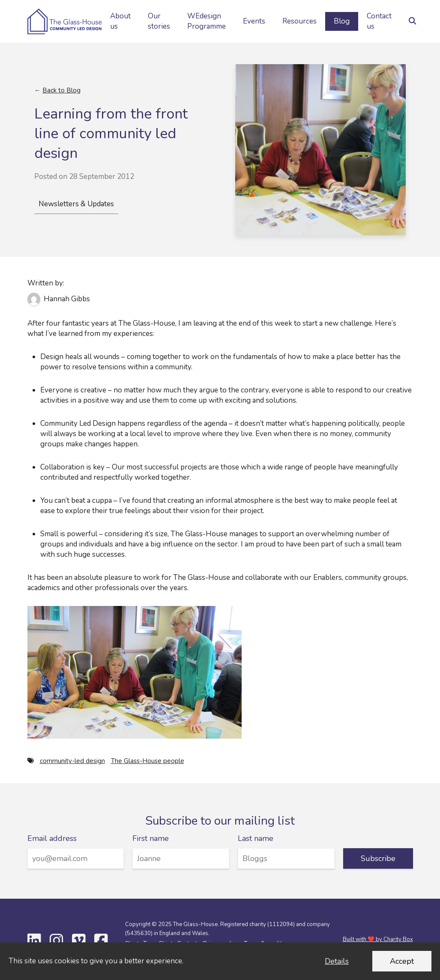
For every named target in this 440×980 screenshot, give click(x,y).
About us (120, 21)
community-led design (72, 761)
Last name (256, 838)
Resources (299, 21)
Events (254, 21)
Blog (342, 21)
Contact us (379, 21)
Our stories (159, 21)
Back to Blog (61, 90)
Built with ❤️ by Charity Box (378, 939)
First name (151, 838)
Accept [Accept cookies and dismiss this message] (402, 961)
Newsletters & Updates (76, 204)
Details (337, 961)
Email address (52, 838)
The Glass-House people (148, 761)
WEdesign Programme (207, 21)
